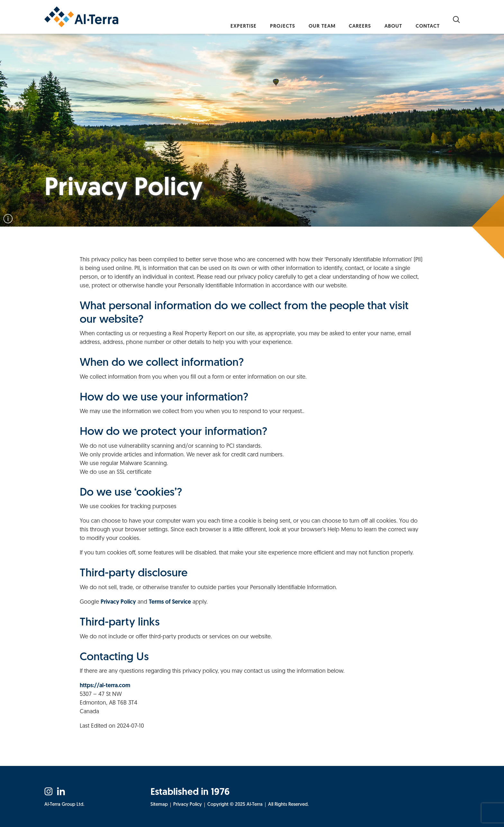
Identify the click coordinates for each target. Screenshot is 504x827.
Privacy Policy (118, 602)
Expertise (215, 19)
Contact (425, 19)
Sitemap (159, 805)
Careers (347, 19)
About (386, 19)
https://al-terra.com (105, 686)
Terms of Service (170, 602)
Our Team (304, 19)
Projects (259, 19)
